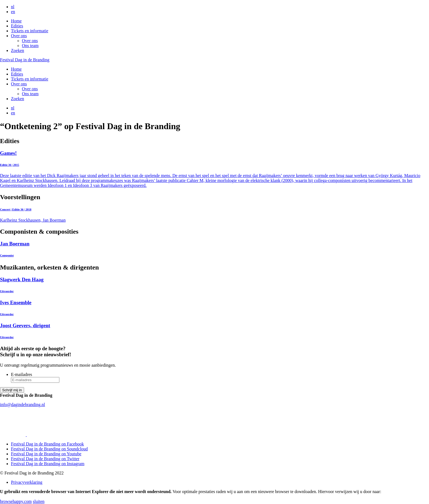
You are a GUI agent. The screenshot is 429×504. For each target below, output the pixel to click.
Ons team (30, 46)
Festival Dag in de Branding (25, 60)
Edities (17, 26)
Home (16, 21)
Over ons (19, 36)
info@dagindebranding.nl (22, 405)
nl (13, 7)
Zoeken (18, 50)
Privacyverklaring (27, 482)
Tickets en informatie (30, 31)
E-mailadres (21, 374)
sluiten (39, 501)
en (13, 12)
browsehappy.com (16, 501)
